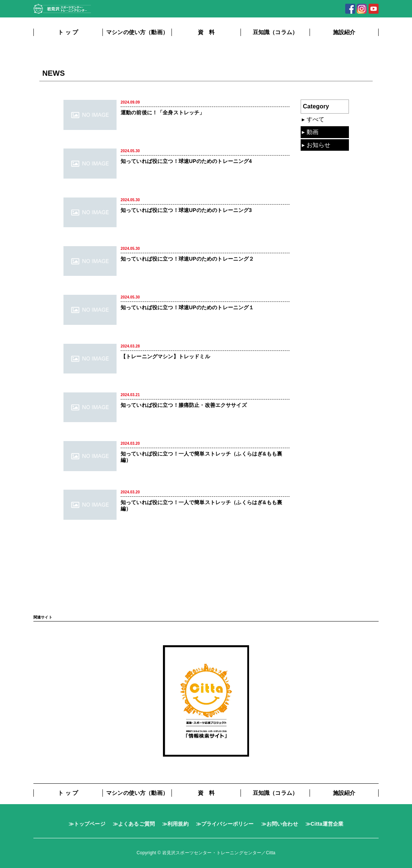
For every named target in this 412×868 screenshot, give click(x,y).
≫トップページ (87, 824)
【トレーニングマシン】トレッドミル (165, 356)
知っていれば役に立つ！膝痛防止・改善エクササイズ (184, 405)
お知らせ (319, 145)
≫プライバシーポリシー (225, 824)
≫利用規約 (175, 824)
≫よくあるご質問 (134, 824)
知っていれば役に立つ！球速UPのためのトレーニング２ (187, 259)
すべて (315, 119)
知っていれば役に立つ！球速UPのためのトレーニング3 (186, 210)
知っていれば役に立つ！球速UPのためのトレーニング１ (187, 307)
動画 (313, 132)
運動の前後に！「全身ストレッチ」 (163, 112)
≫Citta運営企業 (325, 824)
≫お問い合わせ (280, 824)
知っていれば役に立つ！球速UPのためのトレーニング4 (186, 161)
